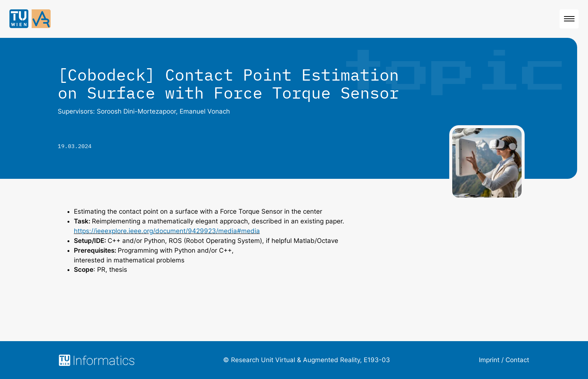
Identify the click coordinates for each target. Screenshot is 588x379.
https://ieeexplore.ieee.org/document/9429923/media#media (167, 231)
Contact (517, 360)
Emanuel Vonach (205, 111)
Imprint (489, 360)
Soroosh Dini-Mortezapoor (136, 111)
